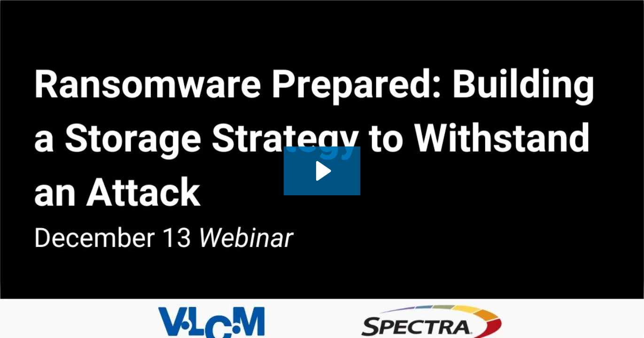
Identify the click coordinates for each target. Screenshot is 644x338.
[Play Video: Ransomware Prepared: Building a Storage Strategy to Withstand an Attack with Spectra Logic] (322, 171)
